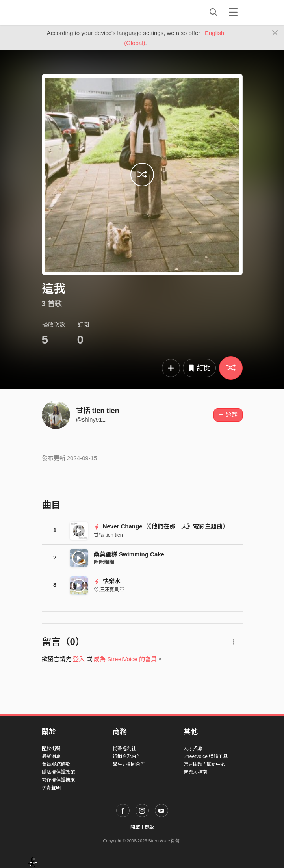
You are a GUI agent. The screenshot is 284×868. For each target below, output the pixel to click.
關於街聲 (51, 749)
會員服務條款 (56, 764)
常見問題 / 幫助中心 (204, 764)
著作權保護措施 (58, 780)
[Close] (275, 33)
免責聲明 (51, 788)
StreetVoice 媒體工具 (206, 756)
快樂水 (107, 581)
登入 (79, 659)
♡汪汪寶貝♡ (109, 590)
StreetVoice (74, 12)
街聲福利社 (124, 749)
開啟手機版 (142, 827)
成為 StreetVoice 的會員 (125, 659)
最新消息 (51, 756)
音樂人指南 (195, 772)
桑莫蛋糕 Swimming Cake (129, 554)
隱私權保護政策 (58, 772)
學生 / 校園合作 (129, 764)
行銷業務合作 (127, 756)
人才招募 (193, 749)
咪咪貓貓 (104, 562)
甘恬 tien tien (98, 411)
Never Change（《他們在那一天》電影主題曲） (161, 526)
